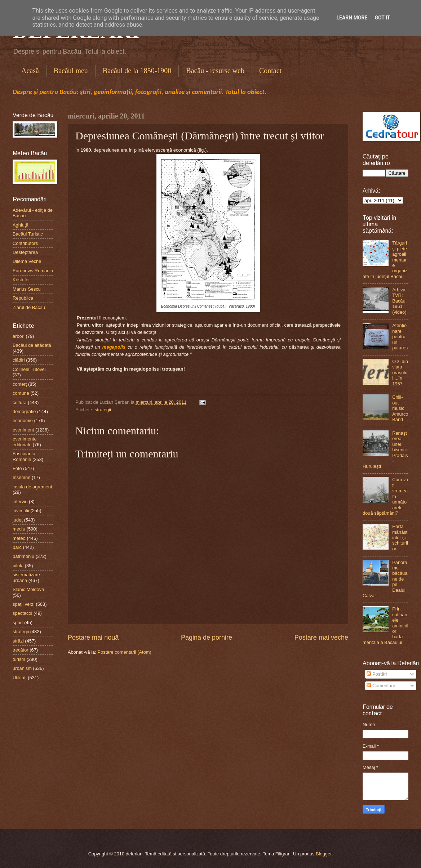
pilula (18, 566)
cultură (20, 402)
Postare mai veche (321, 637)
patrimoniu (23, 556)
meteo (19, 538)
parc (17, 547)
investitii (21, 511)
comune (21, 393)
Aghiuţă (21, 225)
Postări (377, 674)
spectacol (22, 613)
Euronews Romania (33, 271)
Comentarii (381, 686)
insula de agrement (32, 487)
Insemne (21, 477)
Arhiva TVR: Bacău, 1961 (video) (399, 301)
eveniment (23, 430)
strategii (103, 410)
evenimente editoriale (25, 442)
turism (19, 659)
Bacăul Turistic (28, 234)
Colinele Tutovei (29, 369)
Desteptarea (25, 252)
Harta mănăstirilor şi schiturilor (400, 538)
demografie (24, 411)
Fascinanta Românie (24, 456)
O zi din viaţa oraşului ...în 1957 (400, 373)
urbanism (22, 668)
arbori (19, 336)
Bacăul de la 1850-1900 (137, 71)
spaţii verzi (24, 604)
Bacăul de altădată (32, 345)
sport (18, 623)
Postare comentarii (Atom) (124, 652)
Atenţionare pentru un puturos (400, 337)
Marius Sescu (27, 289)
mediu (19, 529)
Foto (17, 468)
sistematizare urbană (26, 577)
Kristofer (21, 280)
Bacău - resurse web (215, 71)
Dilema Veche (27, 261)
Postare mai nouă (93, 637)
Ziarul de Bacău (29, 307)
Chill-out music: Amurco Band (400, 408)
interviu (20, 502)
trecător (21, 650)
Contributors (25, 243)
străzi (18, 641)
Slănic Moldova (28, 589)
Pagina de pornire (207, 637)
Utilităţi (20, 678)
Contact (270, 71)
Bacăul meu (71, 71)
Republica (23, 298)
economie (23, 420)
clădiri (19, 360)
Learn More (352, 18)
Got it (382, 18)
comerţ (20, 384)
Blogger (324, 854)
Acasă (30, 71)
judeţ (18, 520)
